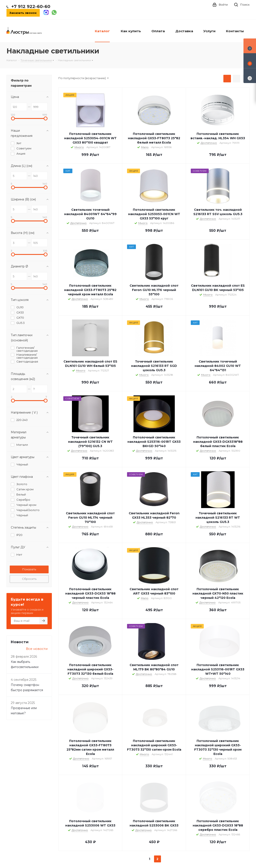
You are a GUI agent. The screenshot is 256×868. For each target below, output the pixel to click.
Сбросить (29, 579)
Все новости (37, 649)
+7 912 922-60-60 (31, 6)
